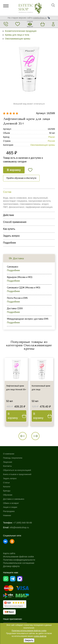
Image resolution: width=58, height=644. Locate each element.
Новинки (7, 515)
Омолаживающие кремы (18, 39)
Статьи (6, 483)
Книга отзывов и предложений (17, 474)
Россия (51, 141)
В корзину (14, 170)
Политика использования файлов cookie (29, 631)
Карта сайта (9, 553)
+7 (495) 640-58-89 (23, 523)
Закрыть (29, 640)
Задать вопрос (10, 478)
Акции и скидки (10, 507)
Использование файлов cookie (18, 557)
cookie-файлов (40, 636)
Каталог (7, 487)
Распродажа (9, 511)
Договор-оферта (11, 566)
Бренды (7, 491)
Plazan (52, 137)
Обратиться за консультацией (17, 470)
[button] (23, 436)
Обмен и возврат (11, 503)
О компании (9, 454)
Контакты (7, 466)
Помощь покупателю (13, 458)
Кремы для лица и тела (17, 35)
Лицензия (8, 462)
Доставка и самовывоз (14, 499)
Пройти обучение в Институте (21, 178)
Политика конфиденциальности (19, 560)
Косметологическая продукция (21, 31)
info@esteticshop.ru (19, 527)
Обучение (8, 495)
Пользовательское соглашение (19, 563)
